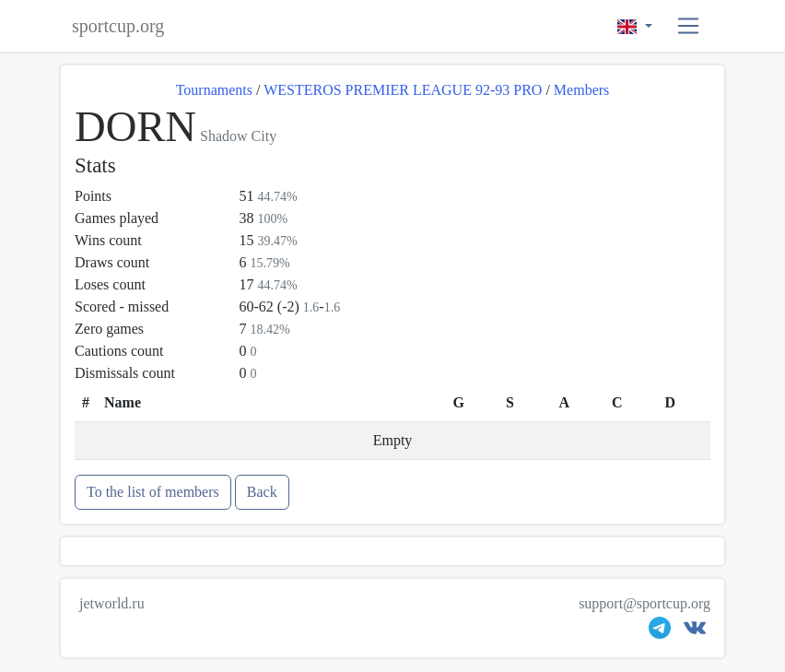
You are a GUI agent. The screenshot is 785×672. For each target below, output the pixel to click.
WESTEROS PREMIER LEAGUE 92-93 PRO (403, 90)
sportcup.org (118, 26)
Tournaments (214, 90)
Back (262, 492)
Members (581, 90)
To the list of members (153, 492)
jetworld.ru (112, 603)
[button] (689, 26)
